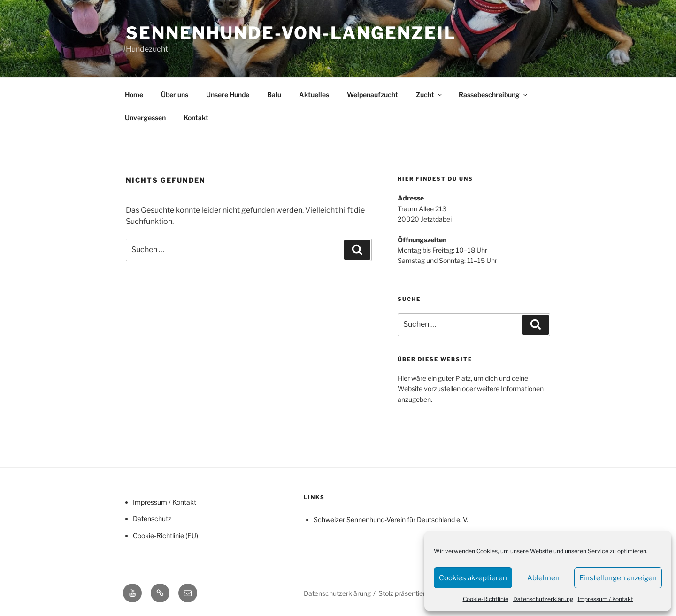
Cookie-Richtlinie (486, 599)
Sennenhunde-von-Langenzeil (291, 33)
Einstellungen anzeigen (618, 578)
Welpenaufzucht (373, 95)
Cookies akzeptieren (473, 578)
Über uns (175, 95)
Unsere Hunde (228, 95)
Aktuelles (314, 95)
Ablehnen (543, 578)
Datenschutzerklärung (543, 599)
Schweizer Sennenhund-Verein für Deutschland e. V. (391, 520)
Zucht (430, 95)
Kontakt (196, 118)
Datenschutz (152, 519)
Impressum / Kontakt (606, 599)
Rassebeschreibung (494, 95)
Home (134, 95)
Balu (274, 95)
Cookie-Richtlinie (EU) (165, 535)
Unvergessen (145, 118)
